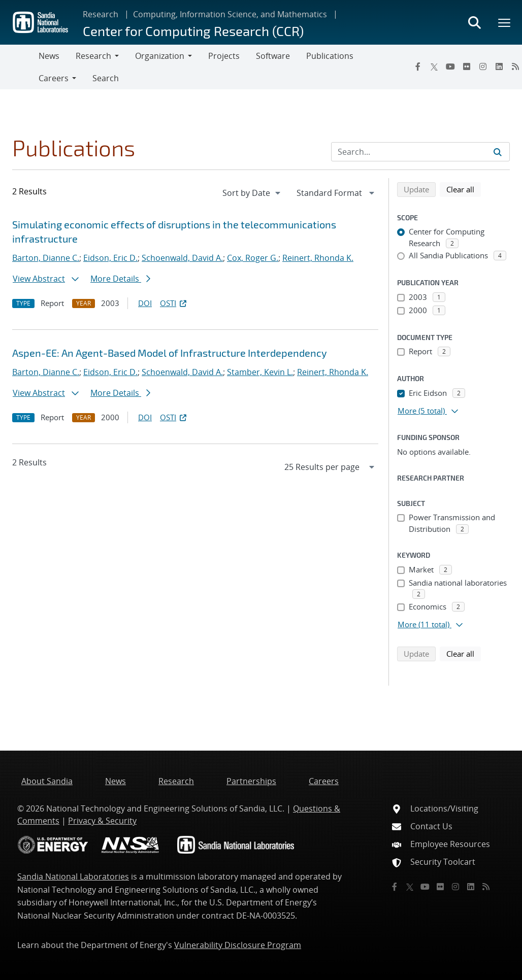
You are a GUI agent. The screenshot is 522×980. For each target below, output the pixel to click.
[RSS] (486, 887)
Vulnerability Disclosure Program (238, 945)
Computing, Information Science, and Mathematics (230, 14)
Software (273, 56)
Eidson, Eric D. (110, 258)
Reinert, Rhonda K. (318, 258)
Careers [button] (54, 78)
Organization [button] (160, 56)
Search (106, 78)
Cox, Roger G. (253, 258)
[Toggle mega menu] (505, 22)
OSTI (174, 303)
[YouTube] (450, 66)
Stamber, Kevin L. (260, 372)
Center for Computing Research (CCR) (193, 31)
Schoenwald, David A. (182, 258)
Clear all (464, 189)
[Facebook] (418, 66)
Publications (330, 56)
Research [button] (93, 56)
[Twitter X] (434, 66)
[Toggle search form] (474, 22)
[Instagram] (483, 66)
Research (101, 14)
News (49, 56)
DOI (145, 303)
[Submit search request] (498, 152)
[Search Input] (420, 152)
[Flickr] (467, 66)
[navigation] (252, 193)
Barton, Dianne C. (46, 258)
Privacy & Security (102, 821)
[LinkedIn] (499, 66)
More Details (120, 279)
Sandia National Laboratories (73, 876)
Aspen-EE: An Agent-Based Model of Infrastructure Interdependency (170, 353)
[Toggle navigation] (19, 67)
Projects (224, 56)
